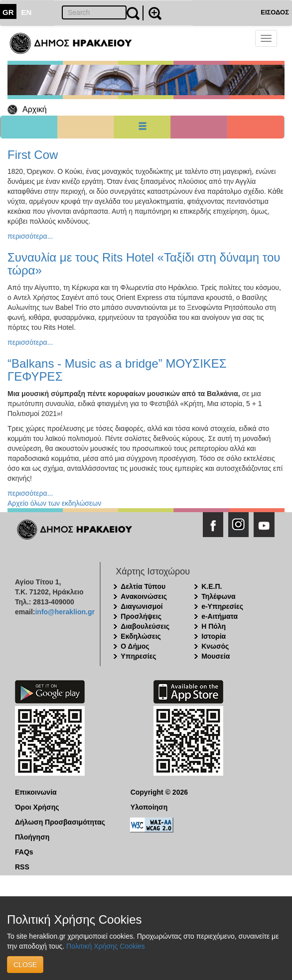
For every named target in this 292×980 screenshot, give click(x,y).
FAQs (24, 852)
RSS (22, 867)
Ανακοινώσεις (144, 596)
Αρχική (35, 109)
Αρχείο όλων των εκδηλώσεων (54, 503)
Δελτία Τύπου (143, 586)
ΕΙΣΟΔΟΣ (275, 12)
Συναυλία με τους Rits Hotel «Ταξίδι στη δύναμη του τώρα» (144, 264)
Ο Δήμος (135, 646)
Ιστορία (214, 636)
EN (27, 12)
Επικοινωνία (36, 792)
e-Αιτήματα (219, 616)
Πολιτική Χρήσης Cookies (106, 946)
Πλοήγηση (32, 837)
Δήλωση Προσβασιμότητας (60, 822)
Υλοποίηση (149, 807)
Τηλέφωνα (218, 596)
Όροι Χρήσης (37, 807)
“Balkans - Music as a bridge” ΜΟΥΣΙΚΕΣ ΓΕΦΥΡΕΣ (117, 370)
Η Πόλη (214, 626)
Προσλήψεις (141, 616)
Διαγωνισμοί (142, 606)
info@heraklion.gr (65, 612)
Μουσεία (216, 656)
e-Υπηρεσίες (222, 606)
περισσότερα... (30, 236)
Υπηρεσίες (138, 656)
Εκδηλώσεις (141, 636)
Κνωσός (215, 646)
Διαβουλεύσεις (145, 626)
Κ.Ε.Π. (212, 586)
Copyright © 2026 (159, 792)
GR (8, 12)
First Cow (33, 155)
